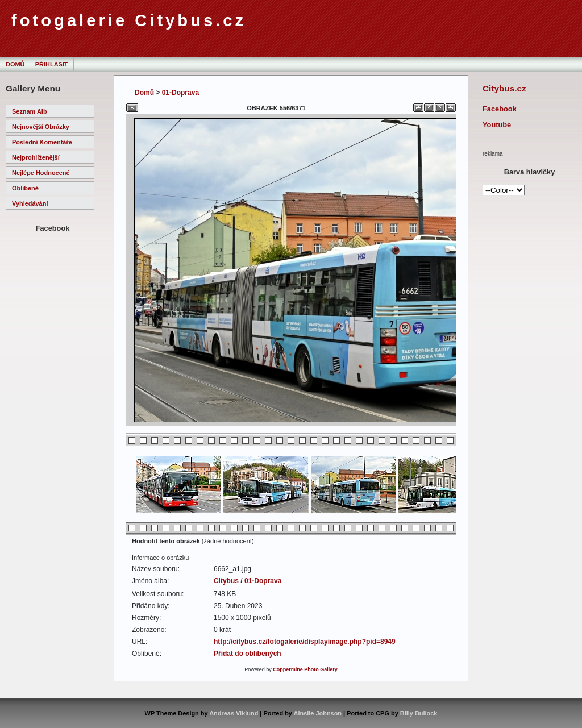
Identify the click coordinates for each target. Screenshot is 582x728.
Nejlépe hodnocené (41, 173)
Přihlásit (52, 64)
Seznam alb (30, 111)
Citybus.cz (504, 88)
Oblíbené (25, 188)
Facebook (500, 109)
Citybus (226, 581)
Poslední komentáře (42, 142)
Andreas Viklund (234, 713)
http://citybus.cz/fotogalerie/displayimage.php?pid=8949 (305, 642)
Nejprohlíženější (36, 157)
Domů (15, 64)
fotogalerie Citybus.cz (129, 20)
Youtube (497, 125)
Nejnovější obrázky (41, 127)
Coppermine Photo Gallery (305, 669)
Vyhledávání (30, 203)
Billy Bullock (419, 713)
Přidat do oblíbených (248, 654)
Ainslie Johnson (318, 713)
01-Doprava (180, 93)
